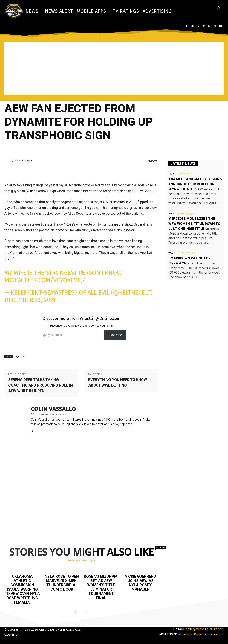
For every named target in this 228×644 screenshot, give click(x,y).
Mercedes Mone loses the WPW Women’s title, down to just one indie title (194, 224)
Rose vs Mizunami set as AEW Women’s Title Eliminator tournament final (101, 587)
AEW (171, 214)
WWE (172, 253)
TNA (171, 174)
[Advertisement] (114, 68)
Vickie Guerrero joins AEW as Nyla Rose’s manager (141, 583)
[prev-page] (76, 611)
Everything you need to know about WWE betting (118, 382)
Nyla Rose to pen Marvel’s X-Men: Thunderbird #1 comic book (62, 583)
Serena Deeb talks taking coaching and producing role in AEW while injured (40, 385)
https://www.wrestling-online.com (49, 414)
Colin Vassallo (24, 161)
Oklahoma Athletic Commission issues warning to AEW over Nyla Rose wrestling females (22, 589)
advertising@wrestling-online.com (201, 633)
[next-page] (85, 611)
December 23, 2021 (30, 300)
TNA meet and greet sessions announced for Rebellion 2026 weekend (195, 184)
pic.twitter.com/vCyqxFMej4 (45, 280)
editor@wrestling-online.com (205, 628)
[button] (218, 8)
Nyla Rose (21, 357)
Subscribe (115, 335)
